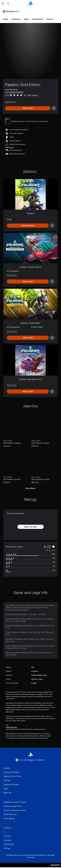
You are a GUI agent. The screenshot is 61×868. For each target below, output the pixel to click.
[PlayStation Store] (11, 11)
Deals (26, 19)
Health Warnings (11, 727)
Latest (5, 19)
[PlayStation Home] (30, 4)
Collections (16, 19)
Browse (50, 19)
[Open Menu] (3, 4)
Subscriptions (38, 19)
